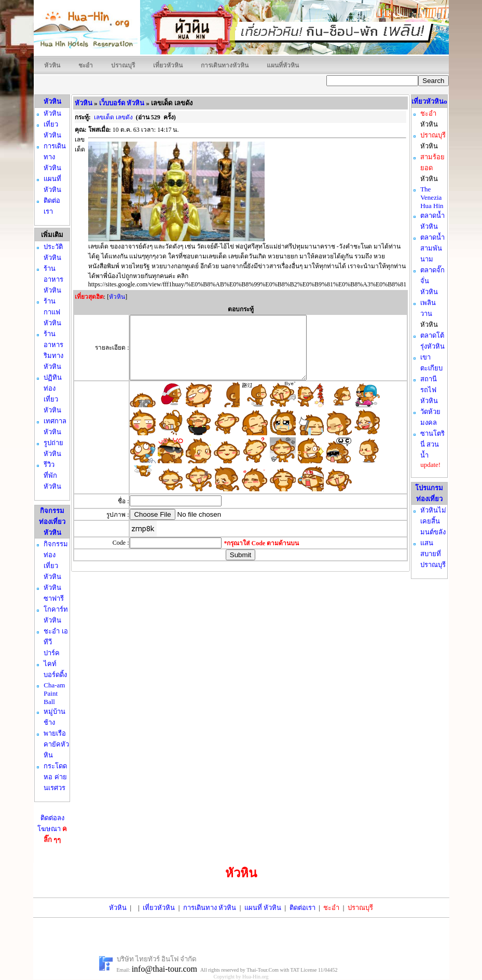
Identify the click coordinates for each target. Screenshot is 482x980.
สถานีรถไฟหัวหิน (429, 390)
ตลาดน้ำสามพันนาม (432, 248)
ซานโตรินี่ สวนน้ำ (432, 444)
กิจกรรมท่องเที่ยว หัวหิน (52, 522)
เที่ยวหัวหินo (429, 101)
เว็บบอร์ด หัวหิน (122, 103)
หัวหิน (52, 65)
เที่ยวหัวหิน (168, 65)
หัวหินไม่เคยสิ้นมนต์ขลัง (433, 521)
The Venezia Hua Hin (432, 197)
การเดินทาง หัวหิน (210, 908)
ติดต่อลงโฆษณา (52, 829)
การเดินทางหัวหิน (225, 65)
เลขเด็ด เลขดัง (113, 117)
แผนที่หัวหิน (283, 65)
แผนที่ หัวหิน (263, 908)
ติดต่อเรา (302, 908)
